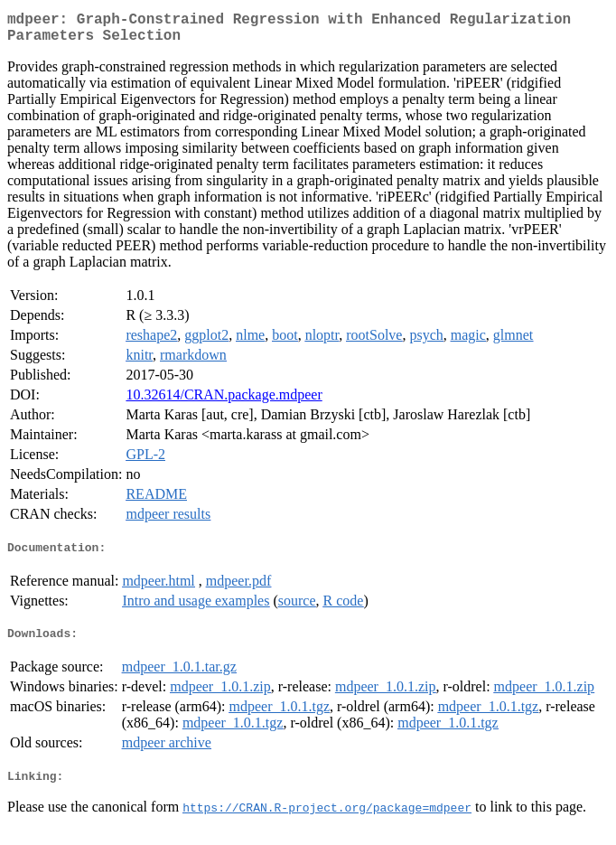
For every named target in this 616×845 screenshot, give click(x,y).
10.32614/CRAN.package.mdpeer (224, 402)
